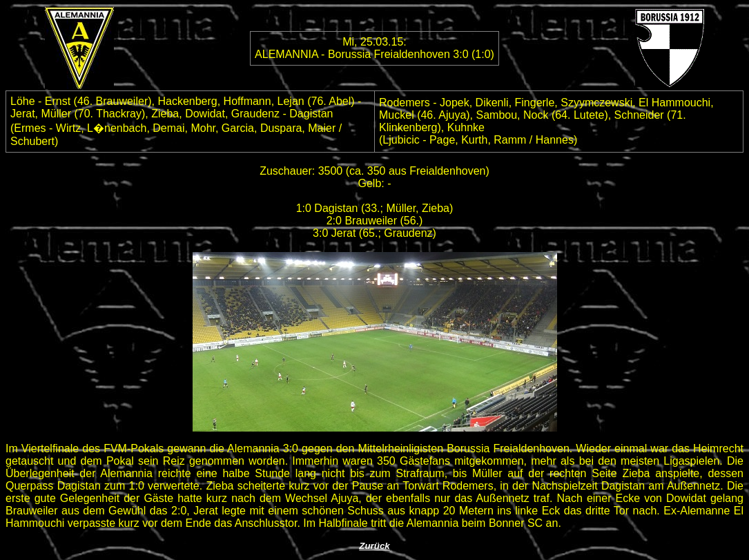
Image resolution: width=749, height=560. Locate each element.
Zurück (374, 546)
